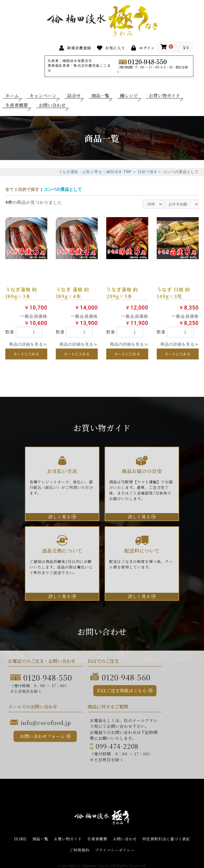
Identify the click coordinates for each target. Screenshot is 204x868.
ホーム (12, 96)
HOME (20, 839)
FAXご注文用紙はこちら (122, 691)
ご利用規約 (79, 850)
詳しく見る (60, 517)
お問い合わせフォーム (42, 736)
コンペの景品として (63, 189)
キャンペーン (43, 96)
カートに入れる (26, 354)
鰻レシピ (129, 96)
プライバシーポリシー (115, 850)
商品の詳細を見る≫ (28, 344)
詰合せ (74, 96)
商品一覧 (100, 96)
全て (10, 189)
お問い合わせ (52, 105)
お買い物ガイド (164, 96)
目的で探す (148, 172)
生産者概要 (17, 105)
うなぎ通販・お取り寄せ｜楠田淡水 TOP (95, 172)
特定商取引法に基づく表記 (166, 839)
